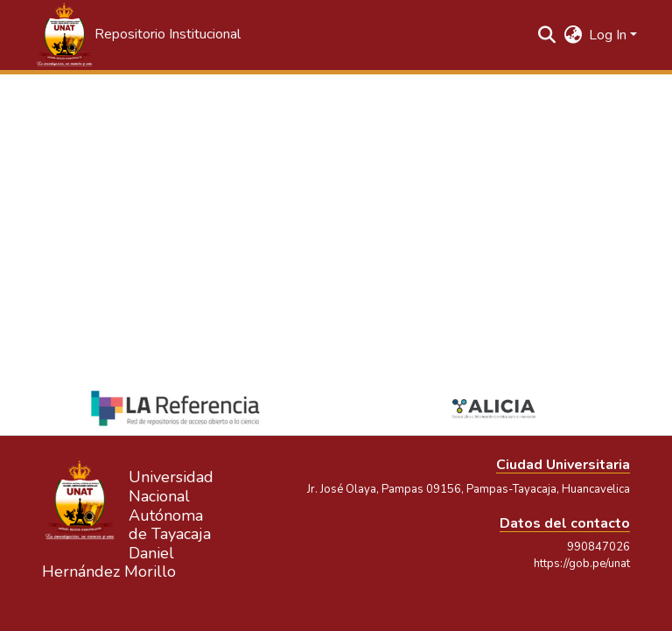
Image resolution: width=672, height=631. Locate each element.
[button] (137, 35)
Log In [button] (609, 35)
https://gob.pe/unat (582, 564)
